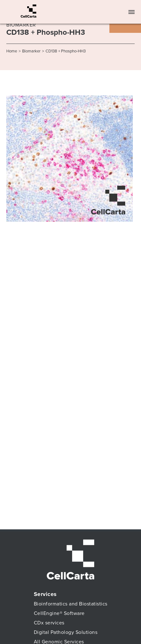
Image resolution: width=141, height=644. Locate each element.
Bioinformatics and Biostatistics (71, 604)
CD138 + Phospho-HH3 (66, 51)
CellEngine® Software (59, 613)
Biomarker (31, 51)
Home (12, 51)
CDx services (49, 623)
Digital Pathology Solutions (66, 632)
